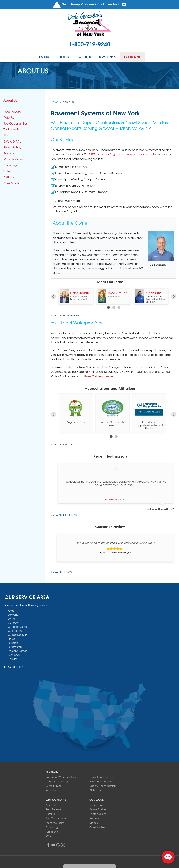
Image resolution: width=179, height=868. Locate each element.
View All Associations (66, 444)
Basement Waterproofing (61, 777)
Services (43, 57)
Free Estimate (132, 57)
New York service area (100, 376)
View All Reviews (62, 572)
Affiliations (10, 177)
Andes (12, 611)
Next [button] (174, 296)
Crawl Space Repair (102, 777)
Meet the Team (14, 159)
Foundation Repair (101, 781)
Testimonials (11, 129)
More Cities (16, 667)
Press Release (12, 111)
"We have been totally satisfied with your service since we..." (115, 543)
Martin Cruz (153, 293)
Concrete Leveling (57, 781)
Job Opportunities (15, 123)
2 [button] (114, 307)
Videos (8, 171)
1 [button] (108, 307)
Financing (10, 165)
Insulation (51, 790)
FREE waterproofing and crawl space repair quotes (123, 154)
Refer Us (9, 117)
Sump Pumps (53, 786)
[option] (76, 296)
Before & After (13, 141)
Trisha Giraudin (118, 293)
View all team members (66, 315)
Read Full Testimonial (115, 499)
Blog (6, 135)
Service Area (107, 57)
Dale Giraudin (80, 293)
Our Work (64, 57)
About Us (85, 57)
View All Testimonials (65, 515)
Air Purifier (95, 790)
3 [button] (119, 307)
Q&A (49, 836)
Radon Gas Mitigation (103, 786)
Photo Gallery (12, 147)
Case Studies (12, 183)
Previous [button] (53, 296)
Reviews (9, 153)
